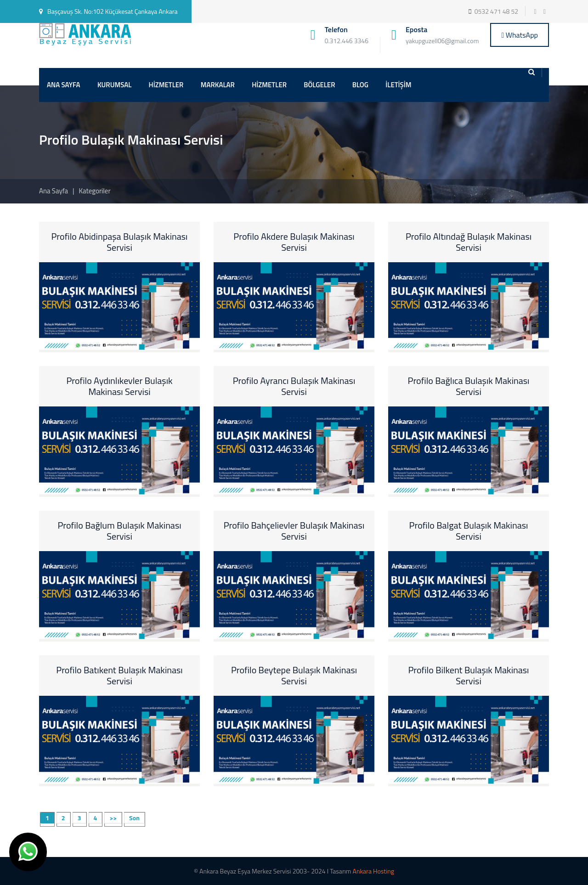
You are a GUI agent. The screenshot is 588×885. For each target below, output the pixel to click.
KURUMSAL (114, 85)
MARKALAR (218, 85)
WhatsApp (520, 35)
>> (113, 818)
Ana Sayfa (54, 191)
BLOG (360, 85)
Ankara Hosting (373, 871)
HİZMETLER (166, 85)
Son (134, 818)
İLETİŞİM (398, 85)
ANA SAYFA (64, 85)
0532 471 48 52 (496, 11)
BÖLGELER (319, 85)
